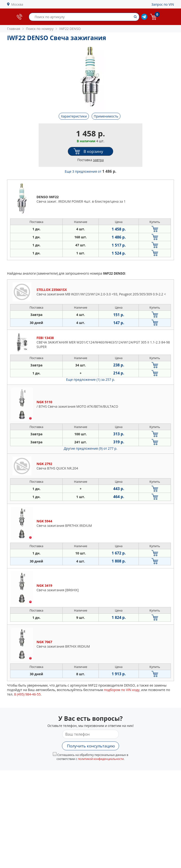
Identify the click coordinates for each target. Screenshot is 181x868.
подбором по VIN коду (122, 690)
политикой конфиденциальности (101, 759)
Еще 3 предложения (91, 171)
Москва (17, 4)
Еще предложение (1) (91, 379)
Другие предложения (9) (91, 448)
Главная (14, 29)
